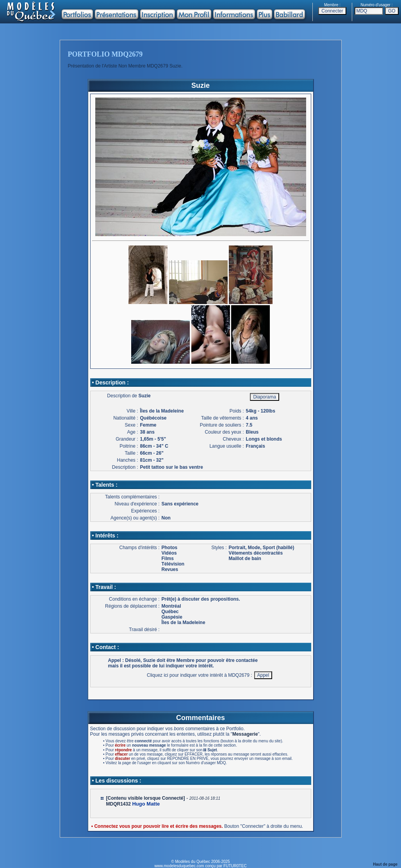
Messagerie (245, 734)
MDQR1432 (119, 804)
